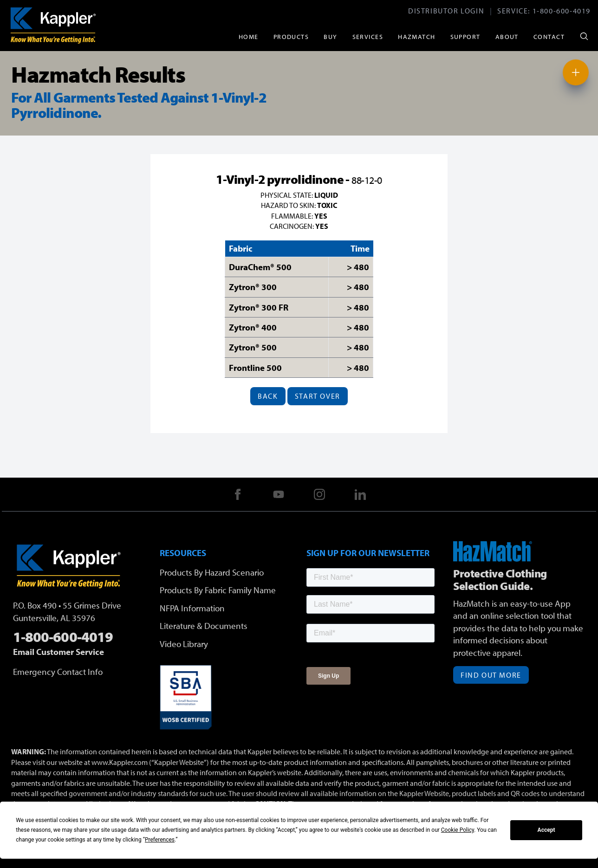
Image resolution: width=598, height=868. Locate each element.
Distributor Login (446, 11)
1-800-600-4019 (562, 11)
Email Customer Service (58, 652)
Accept (546, 830)
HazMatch (417, 36)
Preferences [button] (160, 840)
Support (465, 36)
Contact (549, 36)
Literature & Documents (204, 626)
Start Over (318, 396)
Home (249, 36)
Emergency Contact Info (58, 672)
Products (291, 36)
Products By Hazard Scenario (212, 572)
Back (268, 396)
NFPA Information (192, 608)
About (507, 36)
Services (368, 36)
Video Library (184, 644)
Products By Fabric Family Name (218, 590)
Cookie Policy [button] (458, 830)
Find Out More (491, 675)
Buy (330, 36)
